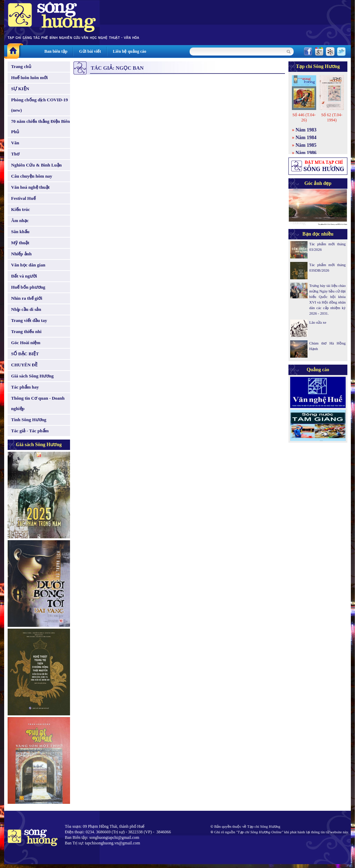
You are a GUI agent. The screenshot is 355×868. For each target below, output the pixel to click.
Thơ (15, 154)
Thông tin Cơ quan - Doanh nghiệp (38, 403)
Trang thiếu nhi (26, 331)
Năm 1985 (306, 145)
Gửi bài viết (90, 51)
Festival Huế (23, 198)
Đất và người (24, 276)
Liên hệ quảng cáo (129, 51)
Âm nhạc (20, 220)
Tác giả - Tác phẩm (30, 431)
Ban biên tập (56, 51)
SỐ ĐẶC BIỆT (25, 354)
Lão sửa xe (318, 322)
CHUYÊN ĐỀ (24, 365)
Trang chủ (21, 66)
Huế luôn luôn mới (29, 78)
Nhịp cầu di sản (26, 309)
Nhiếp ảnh (21, 254)
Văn (15, 143)
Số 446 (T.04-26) (304, 117)
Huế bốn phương (28, 287)
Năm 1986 (306, 153)
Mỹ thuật (20, 243)
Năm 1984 (306, 138)
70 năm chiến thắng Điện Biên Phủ (40, 126)
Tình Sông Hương (29, 420)
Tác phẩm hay (25, 387)
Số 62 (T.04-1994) (332, 117)
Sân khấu (20, 232)
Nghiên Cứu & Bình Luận (36, 165)
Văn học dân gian (28, 265)
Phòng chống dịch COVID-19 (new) (40, 105)
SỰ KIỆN (20, 89)
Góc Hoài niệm (26, 343)
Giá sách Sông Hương (32, 376)
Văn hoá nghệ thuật (30, 187)
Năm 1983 (306, 130)
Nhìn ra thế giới (27, 298)
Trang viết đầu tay (29, 320)
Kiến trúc (20, 209)
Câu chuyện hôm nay (32, 176)
